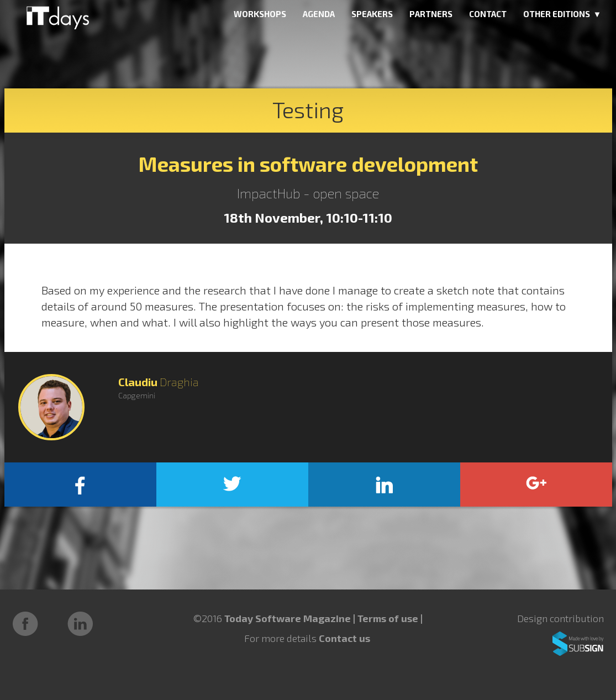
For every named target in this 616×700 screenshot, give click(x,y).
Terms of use (389, 618)
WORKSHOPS (260, 14)
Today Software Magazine (288, 618)
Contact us (344, 638)
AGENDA (319, 14)
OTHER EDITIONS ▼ (562, 14)
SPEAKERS (372, 14)
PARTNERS (431, 14)
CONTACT (488, 14)
